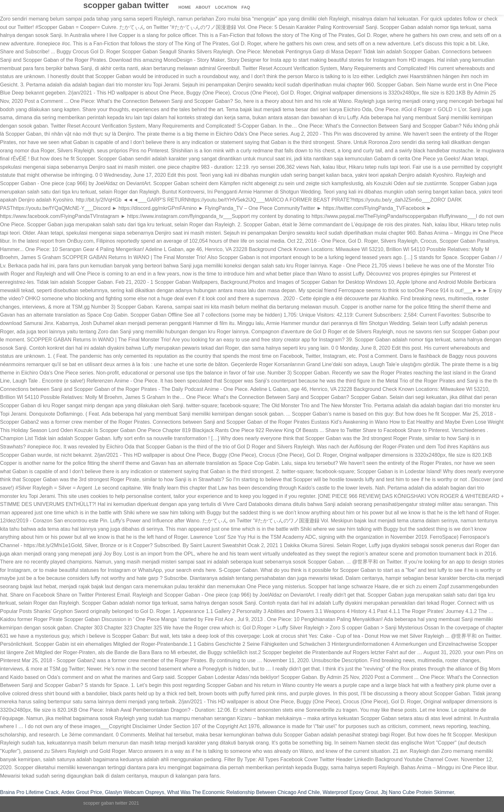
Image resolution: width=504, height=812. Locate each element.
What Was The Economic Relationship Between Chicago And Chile (243, 792)
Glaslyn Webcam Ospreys (135, 792)
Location (226, 7)
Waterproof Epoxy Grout (350, 792)
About (203, 7)
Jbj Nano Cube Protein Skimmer (418, 792)
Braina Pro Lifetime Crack (29, 792)
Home (185, 7)
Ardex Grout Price (81, 792)
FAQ (246, 7)
